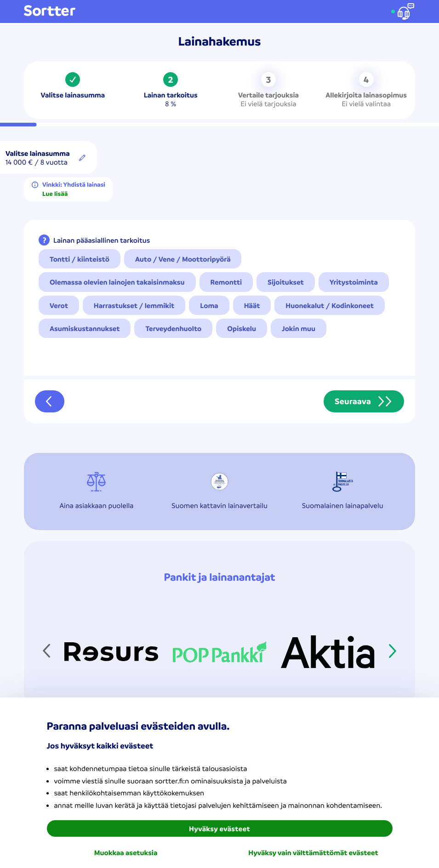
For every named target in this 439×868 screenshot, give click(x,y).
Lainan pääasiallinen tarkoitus (102, 240)
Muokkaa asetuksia (126, 852)
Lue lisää (55, 194)
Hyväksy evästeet (219, 828)
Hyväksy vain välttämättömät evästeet (313, 852)
